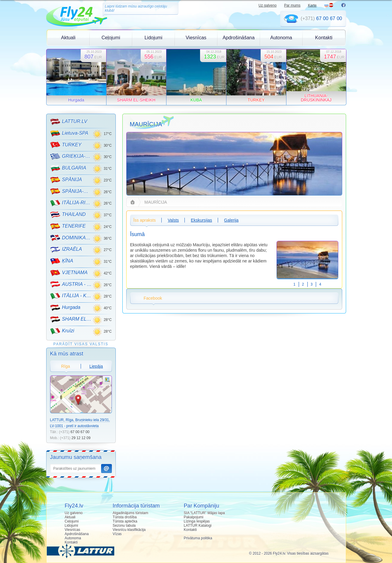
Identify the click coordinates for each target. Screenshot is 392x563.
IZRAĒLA (66, 250)
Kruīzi (62, 331)
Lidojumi (154, 38)
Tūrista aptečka (125, 521)
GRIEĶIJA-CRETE (71, 157)
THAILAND (68, 215)
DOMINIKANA (71, 238)
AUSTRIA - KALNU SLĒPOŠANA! (71, 284)
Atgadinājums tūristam (131, 513)
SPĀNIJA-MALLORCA (71, 191)
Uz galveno (268, 5)
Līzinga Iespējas (197, 521)
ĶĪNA (62, 261)
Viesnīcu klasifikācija (129, 530)
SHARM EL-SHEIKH (71, 319)
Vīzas (117, 534)
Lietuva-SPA (69, 133)
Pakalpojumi (194, 517)
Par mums (292, 5)
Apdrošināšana (239, 38)
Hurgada (65, 308)
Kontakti (324, 38)
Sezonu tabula (124, 526)
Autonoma (281, 38)
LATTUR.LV (69, 122)
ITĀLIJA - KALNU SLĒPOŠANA (71, 296)
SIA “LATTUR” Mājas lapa (204, 513)
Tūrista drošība (125, 517)
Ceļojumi (111, 38)
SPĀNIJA (66, 180)
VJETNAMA (69, 273)
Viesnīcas (196, 38)
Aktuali (68, 38)
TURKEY (66, 145)
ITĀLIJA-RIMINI (71, 203)
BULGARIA (68, 168)
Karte (312, 5)
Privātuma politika (198, 538)
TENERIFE (68, 226)
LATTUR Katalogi (198, 526)
